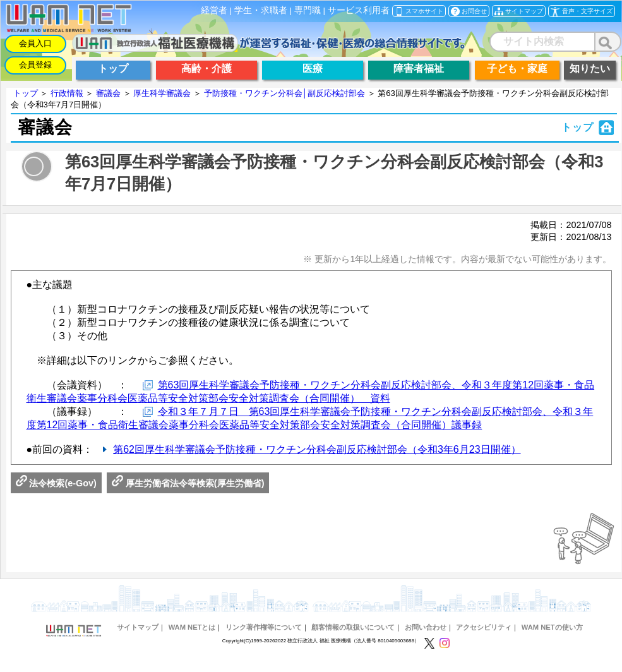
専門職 (308, 10)
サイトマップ (138, 627)
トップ (26, 93)
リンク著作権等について (264, 627)
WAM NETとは (192, 627)
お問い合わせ (426, 627)
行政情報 (67, 93)
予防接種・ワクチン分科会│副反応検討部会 (284, 93)
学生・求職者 (261, 10)
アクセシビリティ (484, 627)
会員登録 (35, 65)
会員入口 (35, 43)
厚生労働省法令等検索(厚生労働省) (188, 483)
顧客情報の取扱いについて (353, 627)
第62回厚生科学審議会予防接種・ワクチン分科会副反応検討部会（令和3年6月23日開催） (317, 449)
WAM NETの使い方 (552, 627)
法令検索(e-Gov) (56, 483)
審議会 (108, 93)
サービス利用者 (359, 10)
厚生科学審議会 (162, 93)
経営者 (214, 10)
